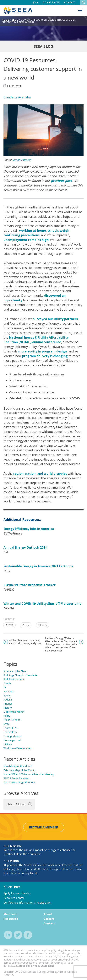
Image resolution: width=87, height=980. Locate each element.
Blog (15, 20)
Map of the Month (14, 712)
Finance (8, 704)
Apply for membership (17, 893)
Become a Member (44, 827)
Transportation (12, 736)
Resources (11, 919)
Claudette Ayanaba (17, 97)
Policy (26, 625)
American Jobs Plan (15, 671)
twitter (18, 935)
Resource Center (14, 898)
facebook (28, 935)
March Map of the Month (18, 766)
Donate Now (51, 2)
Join (36, 2)
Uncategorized (12, 740)
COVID (10, 625)
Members (10, 914)
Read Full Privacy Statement (37, 966)
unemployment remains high (26, 240)
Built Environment (14, 679)
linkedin (8, 935)
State (7, 724)
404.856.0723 (11, 966)
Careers (49, 919)
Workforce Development (18, 748)
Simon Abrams (22, 160)
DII (5, 687)
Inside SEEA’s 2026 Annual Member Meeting (29, 774)
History (8, 708)
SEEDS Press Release (16, 778)
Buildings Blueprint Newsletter (21, 675)
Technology (10, 732)
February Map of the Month (19, 770)
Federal (8, 700)
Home (5, 20)
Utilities (42, 625)
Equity (7, 695)
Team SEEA (10, 728)
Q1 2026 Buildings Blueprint (19, 782)
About (48, 914)
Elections (9, 691)
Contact (70, 2)
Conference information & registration (27, 902)
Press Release (12, 720)
